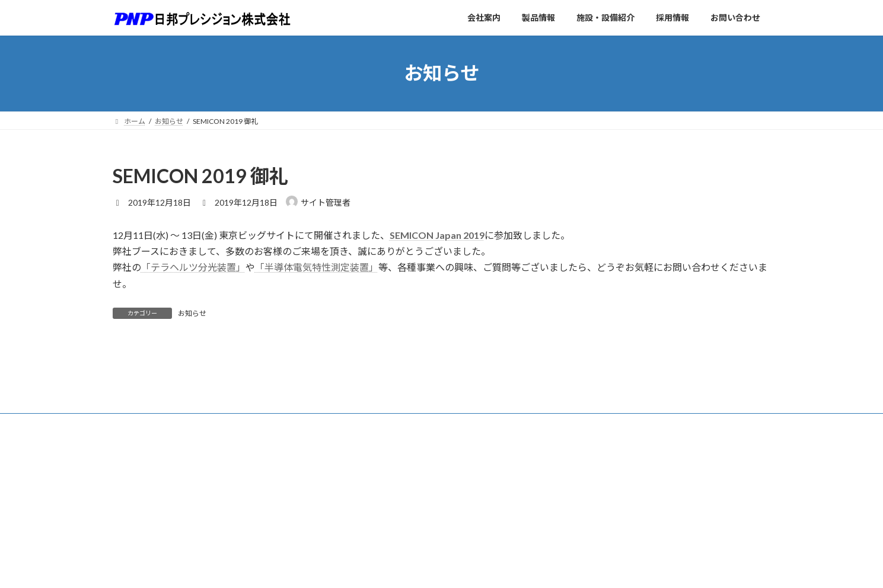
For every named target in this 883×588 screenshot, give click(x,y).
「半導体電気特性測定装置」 (317, 267)
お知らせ (192, 313)
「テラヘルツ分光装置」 (193, 267)
